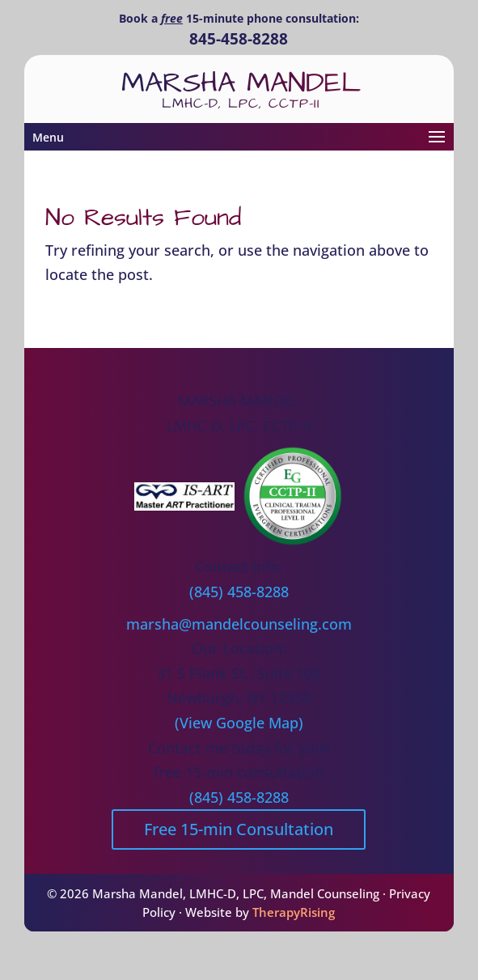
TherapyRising (294, 912)
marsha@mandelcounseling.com (239, 624)
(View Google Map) (239, 723)
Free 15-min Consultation (239, 829)
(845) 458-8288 (239, 592)
